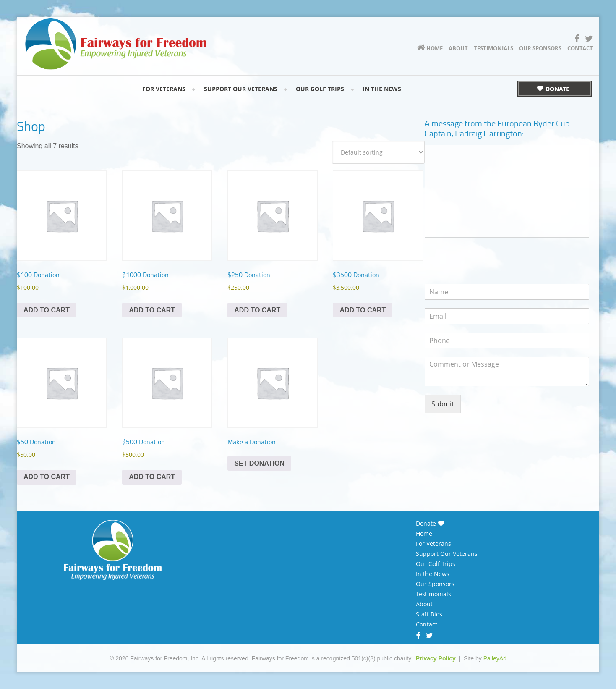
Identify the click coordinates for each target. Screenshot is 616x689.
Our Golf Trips (436, 564)
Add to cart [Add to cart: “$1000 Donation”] (152, 310)
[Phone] (507, 341)
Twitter (430, 637)
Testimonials (433, 594)
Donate (426, 524)
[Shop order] (378, 152)
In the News (433, 574)
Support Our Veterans (447, 554)
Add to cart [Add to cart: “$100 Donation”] (47, 310)
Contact (427, 624)
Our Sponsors (435, 584)
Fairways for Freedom (130, 40)
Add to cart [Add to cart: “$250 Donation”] (257, 310)
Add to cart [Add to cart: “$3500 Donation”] (363, 310)
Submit (443, 404)
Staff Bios (429, 614)
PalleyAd (495, 658)
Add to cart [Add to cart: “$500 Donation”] (152, 477)
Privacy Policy (436, 658)
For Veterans (433, 544)
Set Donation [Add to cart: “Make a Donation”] (259, 463)
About (424, 604)
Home (424, 534)
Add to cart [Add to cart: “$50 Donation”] (47, 477)
